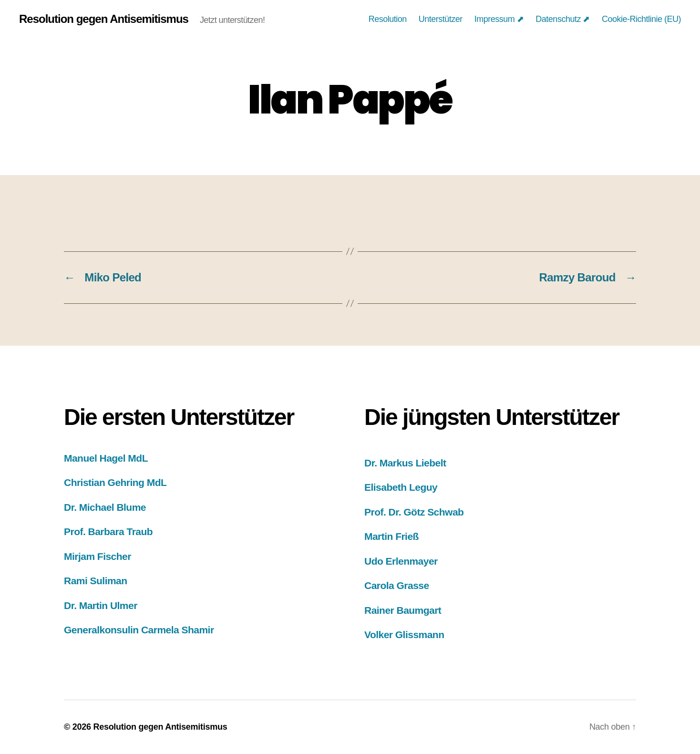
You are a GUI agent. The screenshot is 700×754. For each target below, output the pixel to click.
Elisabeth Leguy (401, 487)
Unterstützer (441, 19)
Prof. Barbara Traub (108, 532)
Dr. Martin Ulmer (101, 605)
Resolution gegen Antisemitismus (104, 19)
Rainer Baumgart (403, 610)
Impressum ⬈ (499, 19)
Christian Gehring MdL (115, 482)
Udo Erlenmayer (401, 561)
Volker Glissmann (404, 635)
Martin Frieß (391, 536)
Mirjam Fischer (98, 556)
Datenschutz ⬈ (563, 19)
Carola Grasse (397, 585)
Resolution (388, 19)
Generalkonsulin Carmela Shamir (139, 630)
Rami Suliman (96, 581)
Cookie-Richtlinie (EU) (641, 19)
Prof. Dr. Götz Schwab (414, 512)
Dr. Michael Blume (105, 507)
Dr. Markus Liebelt (405, 463)
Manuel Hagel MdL (106, 458)
